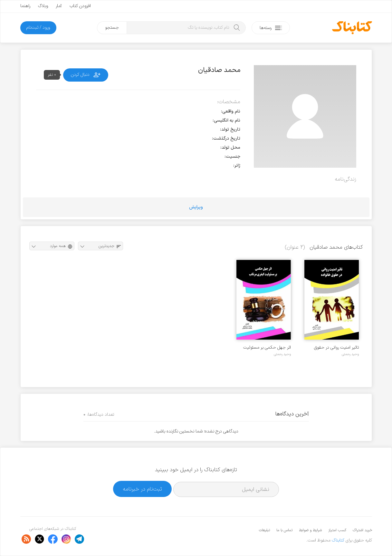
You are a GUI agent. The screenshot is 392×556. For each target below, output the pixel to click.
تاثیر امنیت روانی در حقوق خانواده (336, 347)
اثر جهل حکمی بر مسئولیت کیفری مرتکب (267, 347)
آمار (59, 6)
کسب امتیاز (337, 530)
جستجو (112, 28)
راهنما (25, 6)
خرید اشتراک (362, 530)
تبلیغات (264, 530)
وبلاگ (43, 6)
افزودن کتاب (80, 6)
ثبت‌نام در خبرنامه (143, 489)
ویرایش (196, 207)
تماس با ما (284, 530)
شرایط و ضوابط (310, 530)
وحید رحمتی (350, 354)
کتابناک (338, 540)
